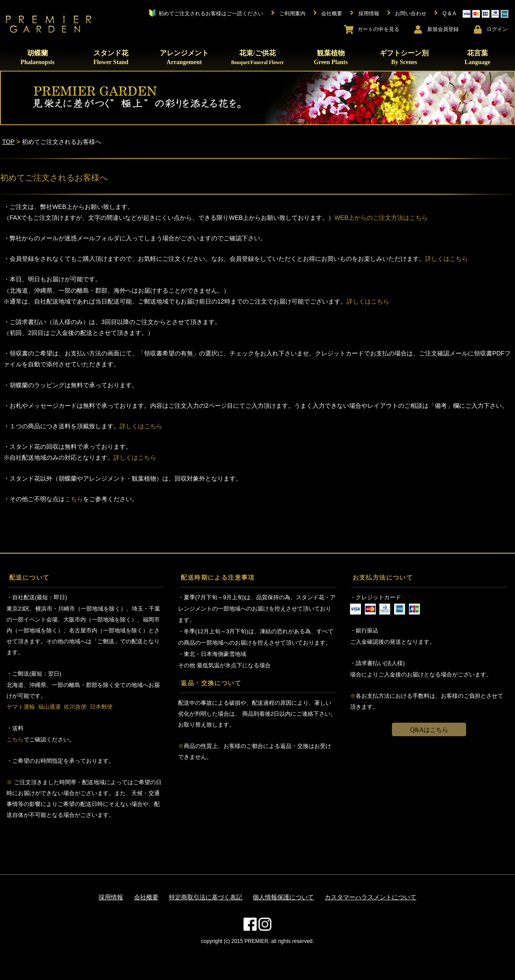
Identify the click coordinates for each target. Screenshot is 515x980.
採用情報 (111, 897)
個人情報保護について (283, 897)
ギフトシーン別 (404, 57)
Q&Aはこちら (429, 730)
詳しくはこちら (446, 259)
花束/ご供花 (257, 57)
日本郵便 (101, 707)
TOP (9, 142)
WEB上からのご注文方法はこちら (381, 218)
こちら (74, 499)
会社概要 (146, 897)
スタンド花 (111, 57)
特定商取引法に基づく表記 (206, 897)
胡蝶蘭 (38, 57)
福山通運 (49, 707)
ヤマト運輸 (21, 707)
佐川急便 (75, 707)
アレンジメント (184, 57)
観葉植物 (331, 57)
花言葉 (477, 57)
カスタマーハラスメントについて (371, 897)
